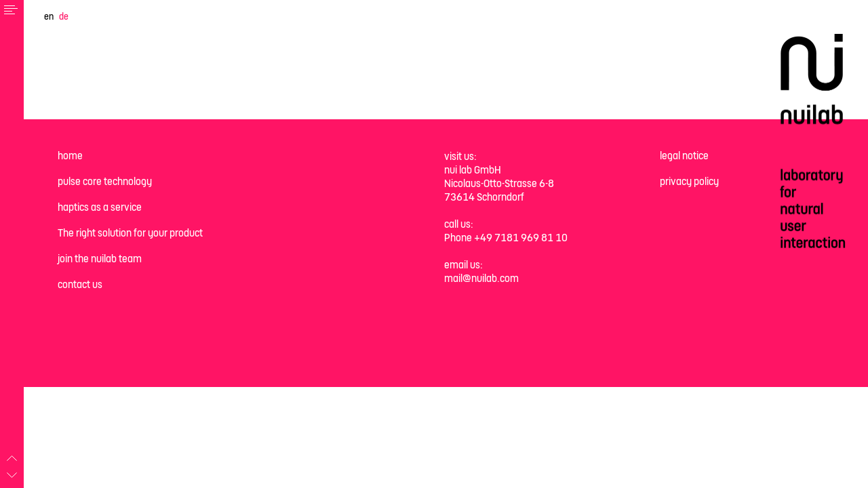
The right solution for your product (130, 233)
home (70, 156)
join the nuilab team (100, 259)
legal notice (684, 156)
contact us (80, 284)
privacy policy (689, 181)
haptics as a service (100, 207)
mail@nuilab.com (481, 278)
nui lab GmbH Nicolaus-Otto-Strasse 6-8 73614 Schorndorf (499, 183)
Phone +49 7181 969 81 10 (506, 238)
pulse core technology (105, 181)
